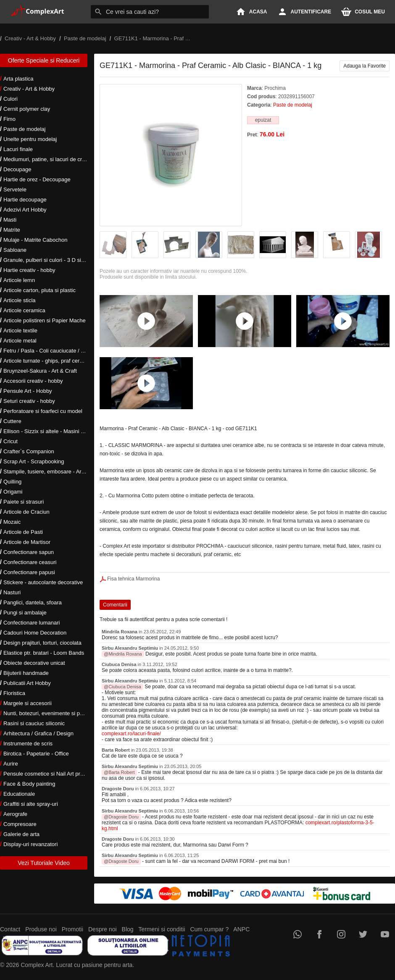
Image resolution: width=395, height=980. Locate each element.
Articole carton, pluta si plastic (39, 290)
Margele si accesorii (28, 703)
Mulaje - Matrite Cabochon (35, 240)
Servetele (15, 189)
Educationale (19, 794)
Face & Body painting (29, 784)
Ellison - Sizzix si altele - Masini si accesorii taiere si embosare (79, 431)
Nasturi (12, 592)
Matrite (12, 230)
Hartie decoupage (25, 200)
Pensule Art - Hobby (28, 391)
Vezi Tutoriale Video (44, 863)
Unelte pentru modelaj (30, 139)
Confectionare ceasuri (30, 562)
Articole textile (20, 331)
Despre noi (103, 929)
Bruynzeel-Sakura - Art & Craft (40, 371)
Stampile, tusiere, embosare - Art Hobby (52, 472)
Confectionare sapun (29, 552)
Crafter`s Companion (29, 451)
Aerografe (15, 814)
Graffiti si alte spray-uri (31, 804)
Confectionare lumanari (32, 623)
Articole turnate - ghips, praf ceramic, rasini (55, 361)
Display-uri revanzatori (30, 844)
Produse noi (41, 929)
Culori (11, 99)
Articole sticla (20, 300)
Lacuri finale (18, 149)
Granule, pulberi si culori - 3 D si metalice (53, 260)
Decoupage (17, 169)
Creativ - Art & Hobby (29, 89)
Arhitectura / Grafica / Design (38, 733)
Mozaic (12, 522)
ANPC (241, 929)
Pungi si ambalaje (25, 613)
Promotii (72, 929)
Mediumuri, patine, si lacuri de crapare (50, 159)
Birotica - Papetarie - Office (36, 754)
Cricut (11, 441)
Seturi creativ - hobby (29, 401)
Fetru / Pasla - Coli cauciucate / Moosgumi (55, 351)
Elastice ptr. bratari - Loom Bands (44, 653)
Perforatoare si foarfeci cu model (43, 411)
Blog (128, 929)
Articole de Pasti (23, 532)
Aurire (11, 764)
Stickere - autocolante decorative (43, 582)
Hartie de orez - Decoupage (37, 179)
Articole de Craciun (26, 512)
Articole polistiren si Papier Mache (45, 320)
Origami (13, 492)
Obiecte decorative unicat (34, 663)
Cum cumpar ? (209, 929)
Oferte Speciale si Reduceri (44, 60)
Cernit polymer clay (27, 109)
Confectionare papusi (29, 572)
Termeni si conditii (162, 929)
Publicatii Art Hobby (27, 683)
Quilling (12, 482)
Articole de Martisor (27, 542)
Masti (10, 220)
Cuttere (12, 421)
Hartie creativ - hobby (29, 270)
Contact (10, 929)
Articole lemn (19, 280)
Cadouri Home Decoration (35, 633)
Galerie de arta (21, 834)
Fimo (9, 119)
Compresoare (20, 824)
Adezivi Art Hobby (25, 210)
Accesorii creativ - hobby (33, 381)
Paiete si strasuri (24, 502)
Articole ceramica (24, 310)
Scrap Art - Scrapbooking (34, 461)
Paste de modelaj (24, 129)
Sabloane (15, 250)
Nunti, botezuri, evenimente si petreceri (51, 713)
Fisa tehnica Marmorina (133, 579)
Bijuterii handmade (26, 673)
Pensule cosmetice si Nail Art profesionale (54, 774)
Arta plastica (18, 79)
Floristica (14, 693)
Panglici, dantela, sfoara (33, 602)
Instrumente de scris (28, 743)
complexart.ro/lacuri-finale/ (131, 734)
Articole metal (20, 341)
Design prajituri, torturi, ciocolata (42, 643)
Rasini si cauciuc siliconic (34, 723)
